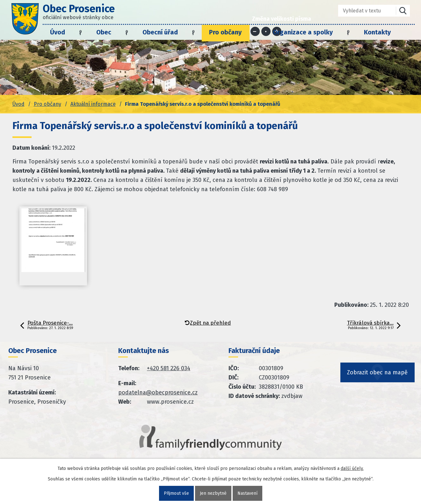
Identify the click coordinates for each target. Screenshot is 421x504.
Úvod (58, 32)
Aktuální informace (93, 104)
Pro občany (225, 32)
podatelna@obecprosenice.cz (158, 392)
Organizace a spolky (303, 32)
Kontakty (377, 32)
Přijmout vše (176, 493)
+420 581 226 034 (169, 368)
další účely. (352, 468)
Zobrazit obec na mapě (378, 372)
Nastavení (247, 493)
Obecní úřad (160, 32)
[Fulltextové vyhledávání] (363, 11)
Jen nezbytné (213, 493)
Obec (104, 32)
